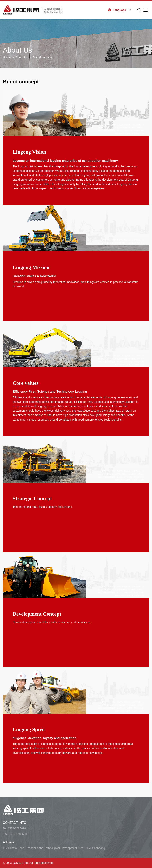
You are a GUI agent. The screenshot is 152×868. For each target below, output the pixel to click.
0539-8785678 (17, 828)
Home (7, 57)
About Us (22, 57)
